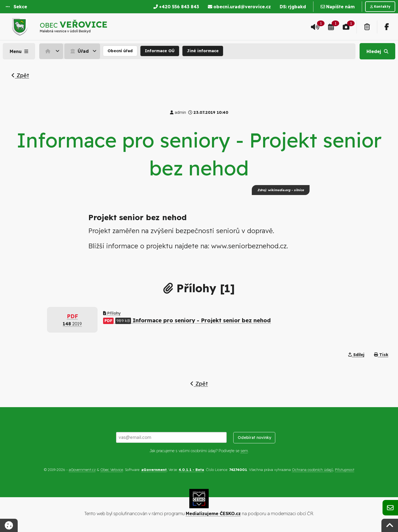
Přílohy (112, 313)
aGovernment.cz (82, 470)
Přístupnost (345, 470)
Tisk (381, 355)
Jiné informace (203, 51)
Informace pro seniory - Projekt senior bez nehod (187, 320)
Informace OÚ (160, 51)
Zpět (20, 75)
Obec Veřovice (112, 470)
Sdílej (356, 355)
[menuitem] (52, 51)
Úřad (79, 51)
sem (244, 451)
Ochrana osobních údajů (312, 470)
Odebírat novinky (254, 438)
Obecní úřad (120, 51)
